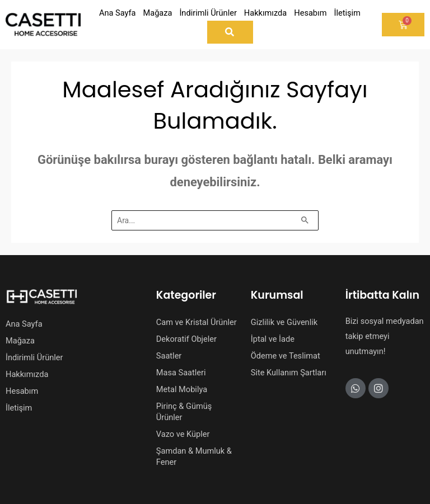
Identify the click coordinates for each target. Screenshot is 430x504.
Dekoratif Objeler (186, 339)
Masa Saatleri (181, 373)
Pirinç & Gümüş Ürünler (184, 412)
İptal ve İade (273, 339)
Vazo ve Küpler (183, 434)
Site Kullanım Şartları (289, 373)
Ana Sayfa (24, 324)
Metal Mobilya (182, 389)
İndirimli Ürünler (34, 357)
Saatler (169, 356)
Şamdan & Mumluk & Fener (194, 456)
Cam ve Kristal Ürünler (197, 322)
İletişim (19, 408)
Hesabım (22, 391)
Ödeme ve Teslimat (286, 356)
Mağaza (20, 341)
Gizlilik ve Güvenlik (284, 322)
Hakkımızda (27, 374)
